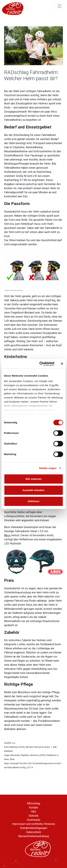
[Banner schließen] (62, 364)
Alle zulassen (33, 479)
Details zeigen (48, 468)
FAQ (33, 812)
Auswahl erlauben (33, 490)
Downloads (33, 820)
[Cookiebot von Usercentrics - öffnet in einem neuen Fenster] (41, 364)
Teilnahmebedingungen (33, 828)
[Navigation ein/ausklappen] (59, 6)
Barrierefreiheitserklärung (34, 836)
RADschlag (33, 803)
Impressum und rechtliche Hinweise (33, 824)
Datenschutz (34, 832)
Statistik (34, 816)
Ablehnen (33, 501)
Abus (8, 535)
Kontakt (33, 808)
